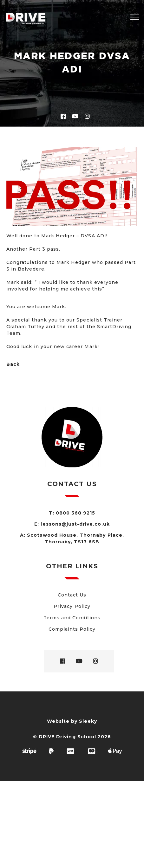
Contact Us (72, 595)
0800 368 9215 (76, 513)
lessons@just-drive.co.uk (75, 524)
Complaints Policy (72, 629)
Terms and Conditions (72, 618)
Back (13, 364)
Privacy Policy (72, 606)
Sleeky (88, 721)
